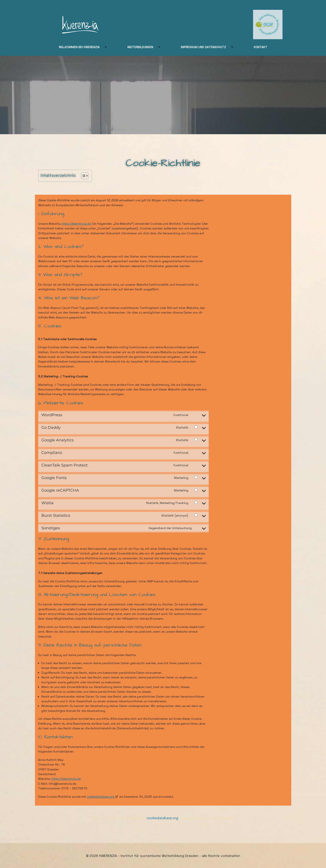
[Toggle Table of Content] (83, 176)
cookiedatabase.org (101, 797)
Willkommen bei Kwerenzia (85, 47)
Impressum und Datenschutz (210, 47)
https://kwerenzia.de (76, 224)
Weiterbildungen (146, 47)
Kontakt (261, 47)
